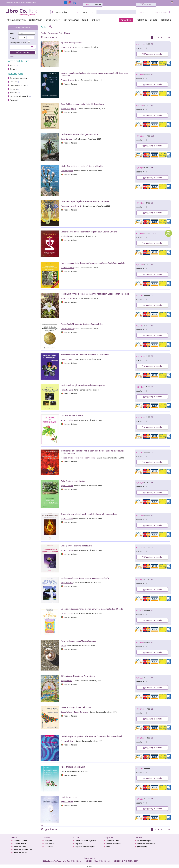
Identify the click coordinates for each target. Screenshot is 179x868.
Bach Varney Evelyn (69, 109)
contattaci (49, 847)
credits (90, 866)
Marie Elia (65, 236)
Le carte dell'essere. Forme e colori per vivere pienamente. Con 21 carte (92, 609)
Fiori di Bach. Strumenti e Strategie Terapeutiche (82, 324)
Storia (12, 69)
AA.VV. (63, 646)
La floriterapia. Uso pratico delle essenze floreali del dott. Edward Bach (92, 736)
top (42, 825)
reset (12, 57)
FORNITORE (142, 20)
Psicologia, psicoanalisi (19, 96)
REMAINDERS (126, 20)
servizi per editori (20, 852)
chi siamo (48, 841)
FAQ (108, 847)
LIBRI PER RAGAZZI (71, 20)
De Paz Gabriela (67, 614)
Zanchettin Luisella (81, 712)
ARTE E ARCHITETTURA (16, 20)
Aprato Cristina (67, 420)
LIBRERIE (154, 20)
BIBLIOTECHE (166, 20)
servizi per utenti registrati (86, 841)
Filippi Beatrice (67, 583)
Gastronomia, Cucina (18, 85)
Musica (13, 65)
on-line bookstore (21, 841)
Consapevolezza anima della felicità (77, 546)
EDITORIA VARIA (36, 20)
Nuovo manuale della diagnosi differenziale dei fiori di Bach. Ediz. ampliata (93, 263)
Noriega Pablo (67, 359)
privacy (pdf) (142, 847)
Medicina (13, 89)
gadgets (96, 20)
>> (169, 37)
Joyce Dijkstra (66, 139)
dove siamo (49, 844)
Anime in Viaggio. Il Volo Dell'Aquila (76, 707)
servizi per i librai (20, 847)
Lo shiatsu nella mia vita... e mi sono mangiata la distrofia (85, 578)
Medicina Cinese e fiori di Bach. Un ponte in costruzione (85, 355)
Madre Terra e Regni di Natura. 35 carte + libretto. (82, 166)
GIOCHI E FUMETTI (53, 20)
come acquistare (113, 841)
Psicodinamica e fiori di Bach (73, 767)
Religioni (13, 100)
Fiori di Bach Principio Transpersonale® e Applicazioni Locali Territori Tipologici (95, 294)
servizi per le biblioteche (23, 849)
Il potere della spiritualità (72, 43)
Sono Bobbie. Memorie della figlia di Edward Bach (82, 104)
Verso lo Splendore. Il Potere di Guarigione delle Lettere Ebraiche (89, 232)
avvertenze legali (144, 841)
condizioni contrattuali (146, 844)
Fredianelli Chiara (68, 741)
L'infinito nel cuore (69, 797)
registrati (98, 5)
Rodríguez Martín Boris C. (71, 206)
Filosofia (13, 82)
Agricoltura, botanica (18, 78)
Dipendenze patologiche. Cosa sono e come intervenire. (85, 201)
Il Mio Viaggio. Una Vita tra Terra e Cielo (78, 676)
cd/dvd (85, 20)
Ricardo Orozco (67, 47)
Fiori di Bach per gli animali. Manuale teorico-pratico (83, 385)
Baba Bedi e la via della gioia (73, 481)
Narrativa (14, 93)
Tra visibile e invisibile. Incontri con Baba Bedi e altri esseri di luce (89, 514)
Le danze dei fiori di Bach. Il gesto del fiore (79, 134)
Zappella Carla (67, 681)
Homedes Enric (67, 390)
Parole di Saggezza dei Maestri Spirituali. (79, 641)
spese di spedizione (114, 844)
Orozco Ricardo (67, 329)
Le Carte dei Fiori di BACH (72, 416)
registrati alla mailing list (85, 847)
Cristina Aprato (67, 171)
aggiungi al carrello (152, 54)
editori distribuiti (20, 844)
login (88, 5)
